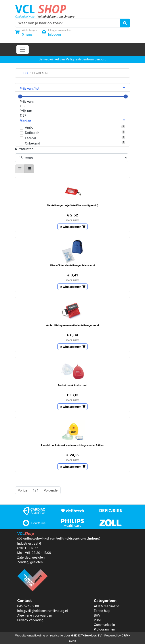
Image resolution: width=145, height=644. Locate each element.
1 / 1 (36, 490)
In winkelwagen (72, 227)
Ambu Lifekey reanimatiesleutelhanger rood (73, 325)
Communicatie (104, 625)
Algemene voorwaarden (35, 615)
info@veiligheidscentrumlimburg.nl (43, 611)
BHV (97, 615)
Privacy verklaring (30, 620)
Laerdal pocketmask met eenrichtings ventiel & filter (72, 445)
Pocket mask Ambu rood (73, 385)
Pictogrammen (105, 629)
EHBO (24, 73)
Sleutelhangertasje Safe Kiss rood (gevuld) (72, 205)
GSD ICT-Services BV (86, 635)
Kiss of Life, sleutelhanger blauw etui (72, 265)
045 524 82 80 (28, 606)
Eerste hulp (102, 611)
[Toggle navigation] (23, 50)
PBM (97, 620)
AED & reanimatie (107, 606)
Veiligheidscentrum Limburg (78, 538)
